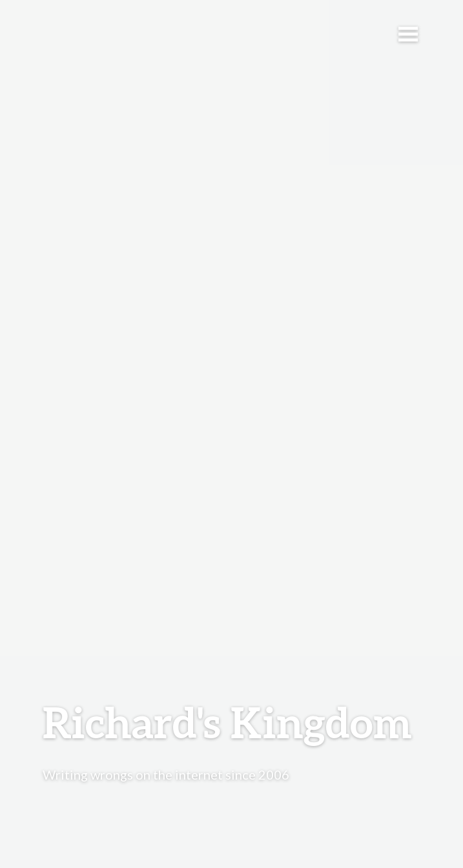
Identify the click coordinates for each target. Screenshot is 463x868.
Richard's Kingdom (227, 722)
